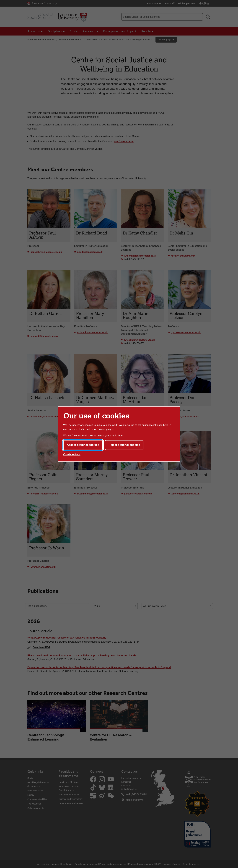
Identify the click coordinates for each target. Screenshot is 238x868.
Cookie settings (72, 454)
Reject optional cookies (124, 445)
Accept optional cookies (83, 445)
